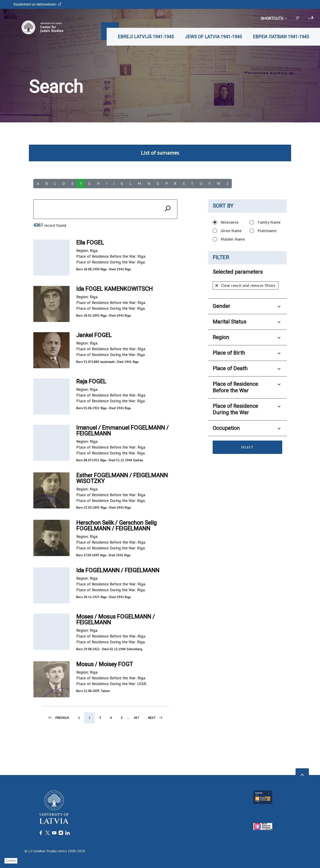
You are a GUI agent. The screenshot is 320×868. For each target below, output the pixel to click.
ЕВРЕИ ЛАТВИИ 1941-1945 (281, 37)
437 (136, 719)
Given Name (231, 231)
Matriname (267, 231)
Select (247, 447)
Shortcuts (274, 18)
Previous (58, 719)
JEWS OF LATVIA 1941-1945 (213, 37)
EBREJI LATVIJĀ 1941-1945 (146, 37)
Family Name (269, 222)
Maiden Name (233, 239)
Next (156, 719)
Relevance (230, 222)
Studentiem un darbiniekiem (37, 4)
